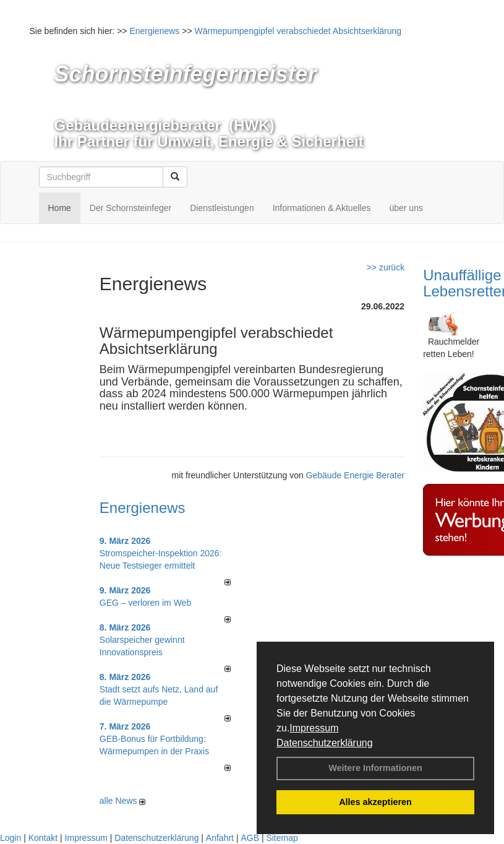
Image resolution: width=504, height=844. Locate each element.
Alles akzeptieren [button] (375, 802)
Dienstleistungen (222, 208)
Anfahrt (220, 838)
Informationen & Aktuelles (322, 208)
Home (60, 208)
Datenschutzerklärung (325, 743)
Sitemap (282, 838)
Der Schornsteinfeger (130, 208)
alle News (123, 801)
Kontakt (43, 838)
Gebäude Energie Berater (356, 475)
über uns (406, 208)
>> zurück (386, 267)
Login (11, 838)
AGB (250, 838)
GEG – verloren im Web (145, 603)
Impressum (314, 728)
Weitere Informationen (375, 768)
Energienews (143, 508)
